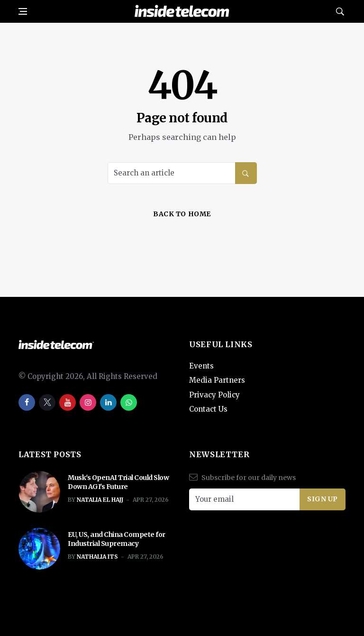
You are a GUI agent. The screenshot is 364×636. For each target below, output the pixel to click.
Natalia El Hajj (100, 500)
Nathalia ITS (97, 557)
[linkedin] (108, 402)
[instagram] (88, 402)
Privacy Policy (214, 395)
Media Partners (217, 380)
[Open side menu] (23, 11)
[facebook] (27, 402)
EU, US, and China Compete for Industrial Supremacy (117, 539)
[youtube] (68, 402)
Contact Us (208, 409)
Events (201, 366)
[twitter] (47, 402)
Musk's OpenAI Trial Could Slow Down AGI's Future (118, 482)
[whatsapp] (129, 402)
